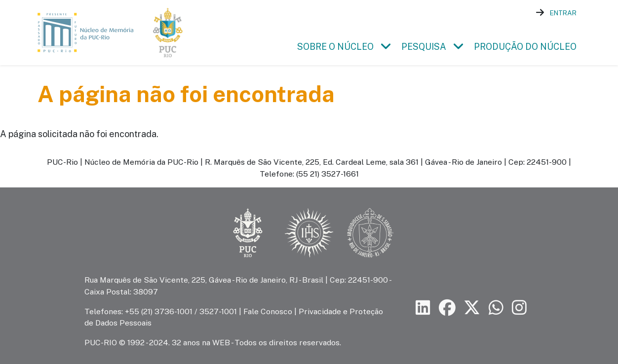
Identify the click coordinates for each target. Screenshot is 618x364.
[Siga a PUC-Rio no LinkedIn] (423, 308)
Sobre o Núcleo (335, 47)
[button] (386, 47)
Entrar (563, 13)
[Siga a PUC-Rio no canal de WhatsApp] (496, 308)
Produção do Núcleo (525, 47)
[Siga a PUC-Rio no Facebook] (447, 308)
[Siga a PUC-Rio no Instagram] (519, 308)
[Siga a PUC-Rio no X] (472, 308)
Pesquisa (424, 47)
